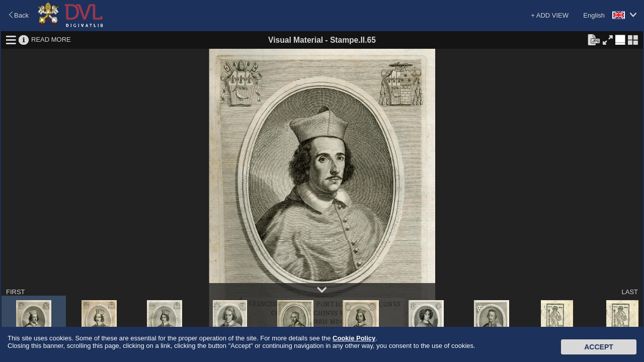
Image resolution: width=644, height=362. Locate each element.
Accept (599, 347)
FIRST (16, 292)
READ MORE (51, 39)
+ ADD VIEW (550, 15)
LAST (630, 292)
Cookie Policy (354, 338)
